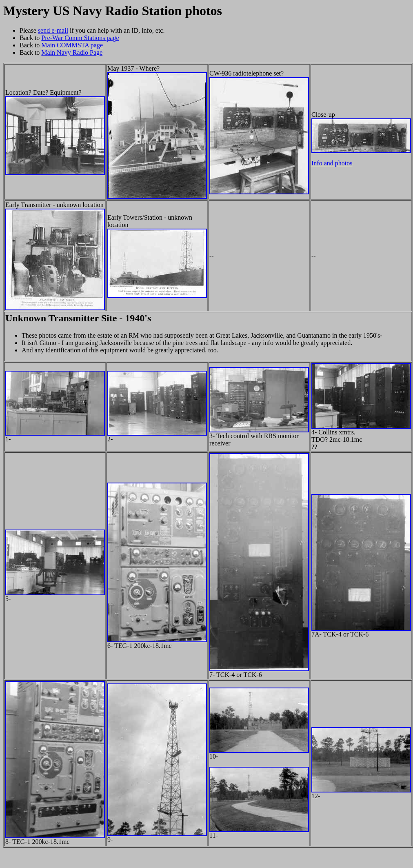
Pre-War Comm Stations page (80, 38)
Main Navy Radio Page (72, 52)
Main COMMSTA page (72, 45)
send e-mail (53, 30)
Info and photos (332, 163)
